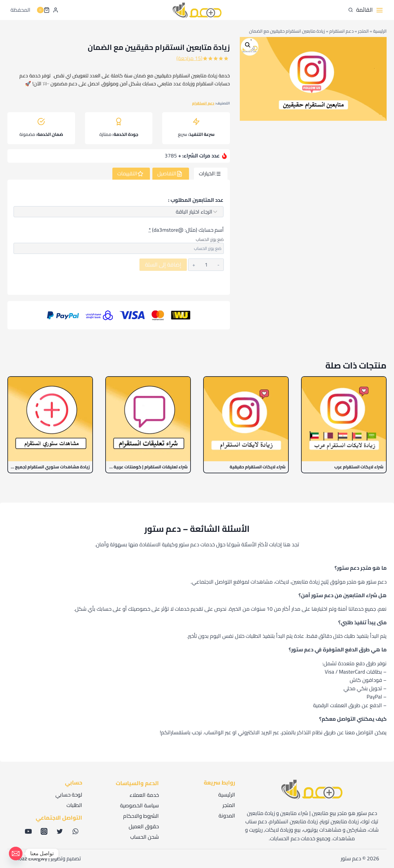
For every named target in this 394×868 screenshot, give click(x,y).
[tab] (211, 174)
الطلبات (74, 805)
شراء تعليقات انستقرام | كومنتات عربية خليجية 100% (148, 467)
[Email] (16, 854)
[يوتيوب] (28, 831)
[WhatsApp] (75, 831)
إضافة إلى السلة (163, 265)
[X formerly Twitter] (60, 831)
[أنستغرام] (44, 831)
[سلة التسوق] (43, 10)
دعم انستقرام (342, 31)
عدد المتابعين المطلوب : (196, 200)
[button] (248, 45)
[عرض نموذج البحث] (351, 10)
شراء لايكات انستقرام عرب (359, 467)
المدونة (227, 816)
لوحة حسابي (69, 795)
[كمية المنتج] (206, 265)
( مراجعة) (189, 58)
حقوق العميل (144, 826)
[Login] (56, 10)
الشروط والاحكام (141, 816)
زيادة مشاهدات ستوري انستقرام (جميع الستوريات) (50, 467)
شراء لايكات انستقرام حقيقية (258, 467)
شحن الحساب (145, 837)
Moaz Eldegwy (31, 858)
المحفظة (20, 10)
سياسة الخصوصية (139, 805)
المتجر (363, 31)
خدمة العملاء (144, 795)
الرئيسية (380, 31)
